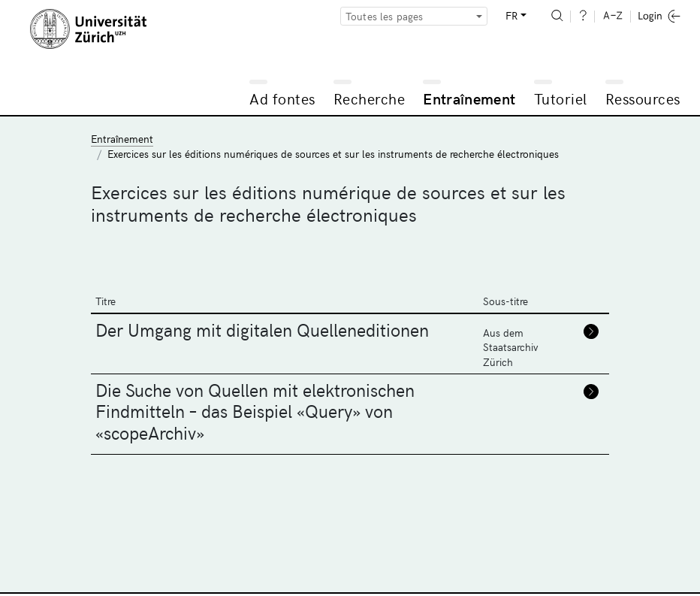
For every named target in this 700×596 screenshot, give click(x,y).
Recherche (370, 98)
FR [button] (511, 15)
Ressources (643, 98)
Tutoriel (561, 98)
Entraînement (469, 98)
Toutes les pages (385, 16)
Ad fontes (282, 98)
